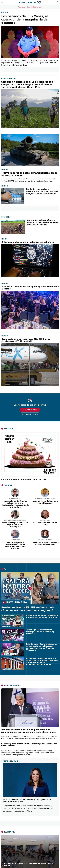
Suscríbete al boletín (35, 7)
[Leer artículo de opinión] (15, 493)
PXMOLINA (8, 429)
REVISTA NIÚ (9, 832)
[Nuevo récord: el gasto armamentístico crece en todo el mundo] (30, 150)
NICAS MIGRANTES (12, 685)
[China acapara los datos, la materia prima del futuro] (30, 259)
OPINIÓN (8, 485)
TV (5, 569)
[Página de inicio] (30, 2)
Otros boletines (30, 414)
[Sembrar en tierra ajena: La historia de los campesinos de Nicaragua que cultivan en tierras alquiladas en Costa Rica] (30, 104)
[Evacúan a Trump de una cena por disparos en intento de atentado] (30, 307)
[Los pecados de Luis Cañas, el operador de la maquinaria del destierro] (30, 36)
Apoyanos (21, 7)
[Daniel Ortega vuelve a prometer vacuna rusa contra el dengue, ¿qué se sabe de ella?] (13, 196)
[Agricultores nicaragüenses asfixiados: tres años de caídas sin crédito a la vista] (13, 227)
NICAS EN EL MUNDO (11, 761)
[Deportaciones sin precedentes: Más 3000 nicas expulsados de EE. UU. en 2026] (30, 362)
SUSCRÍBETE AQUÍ (30, 410)
